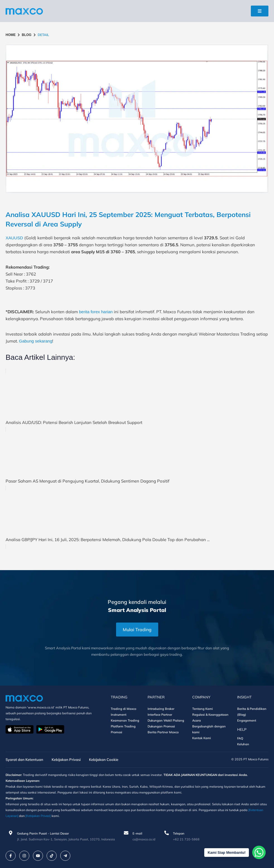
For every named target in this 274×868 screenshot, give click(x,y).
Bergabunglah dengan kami (209, 729)
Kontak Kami (202, 738)
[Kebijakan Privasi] (38, 816)
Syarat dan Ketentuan (24, 759)
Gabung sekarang (36, 341)
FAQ (240, 738)
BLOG (27, 35)
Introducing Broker (161, 709)
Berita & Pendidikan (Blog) (252, 712)
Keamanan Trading (125, 720)
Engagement (247, 720)
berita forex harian (96, 312)
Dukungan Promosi (161, 726)
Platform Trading (123, 726)
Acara (197, 720)
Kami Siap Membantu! (234, 853)
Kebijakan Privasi (66, 759)
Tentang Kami (203, 709)
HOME (11, 35)
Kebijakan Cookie (104, 759)
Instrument (119, 715)
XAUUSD (14, 238)
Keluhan (243, 744)
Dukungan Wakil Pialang (166, 720)
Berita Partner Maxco (163, 732)
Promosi (116, 732)
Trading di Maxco (123, 709)
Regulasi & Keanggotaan (210, 715)
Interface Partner (160, 715)
